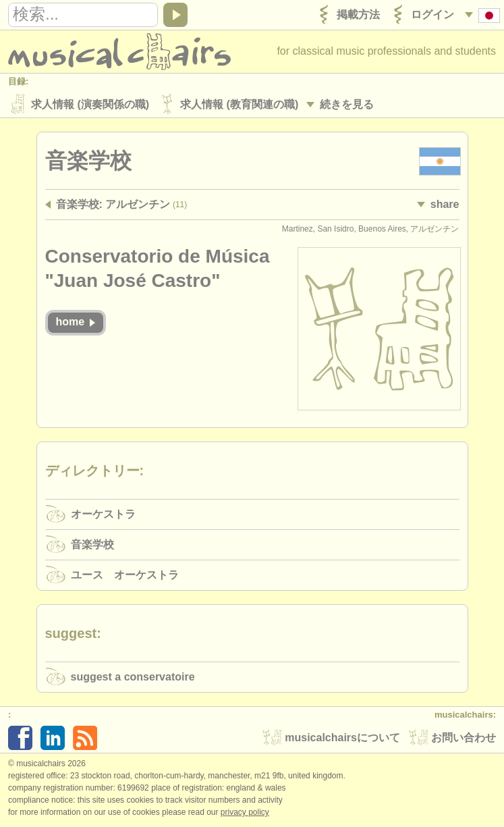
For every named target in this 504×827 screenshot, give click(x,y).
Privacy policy (245, 813)
